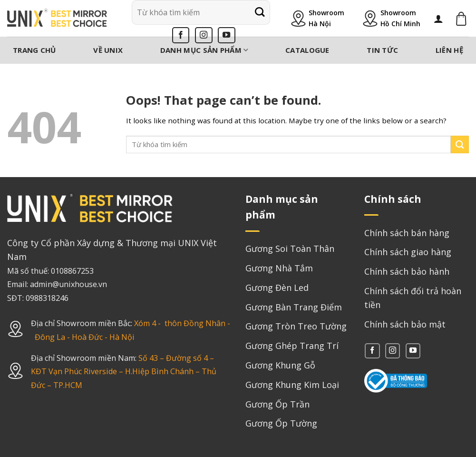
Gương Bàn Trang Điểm (294, 307)
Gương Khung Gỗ (280, 365)
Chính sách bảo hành (407, 271)
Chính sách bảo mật (405, 324)
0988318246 (47, 298)
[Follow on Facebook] (181, 35)
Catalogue (307, 50)
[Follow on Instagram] (204, 35)
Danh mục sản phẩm (204, 50)
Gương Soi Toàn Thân (290, 248)
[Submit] (260, 12)
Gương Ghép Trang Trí (292, 346)
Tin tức (382, 50)
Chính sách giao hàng (408, 252)
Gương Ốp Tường (281, 423)
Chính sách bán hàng (407, 233)
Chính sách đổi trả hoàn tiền (413, 298)
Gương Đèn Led (277, 288)
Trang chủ (34, 50)
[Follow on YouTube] (227, 35)
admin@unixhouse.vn (68, 284)
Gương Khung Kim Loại (292, 385)
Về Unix (108, 50)
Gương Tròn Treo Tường (296, 326)
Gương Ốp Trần (277, 404)
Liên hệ (449, 50)
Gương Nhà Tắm (279, 268)
